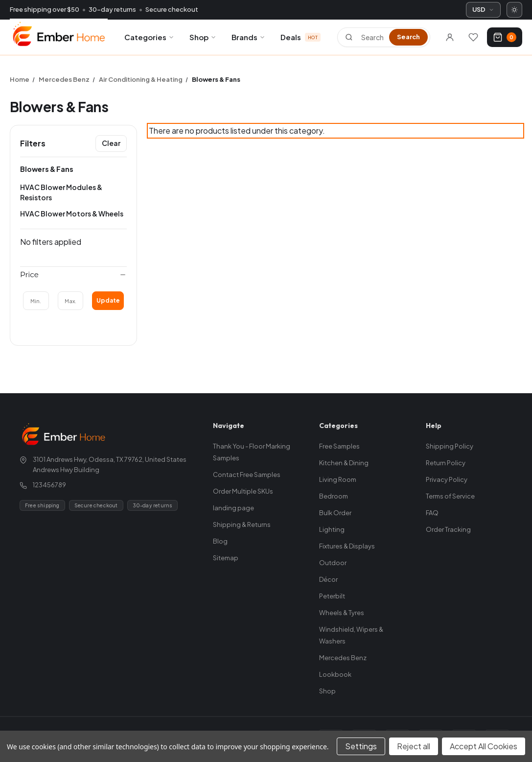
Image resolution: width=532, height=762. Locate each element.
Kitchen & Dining (344, 463)
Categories (150, 37)
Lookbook (335, 674)
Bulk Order (335, 513)
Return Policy (446, 463)
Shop (203, 37)
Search (408, 37)
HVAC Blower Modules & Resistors (61, 192)
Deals (301, 37)
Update (108, 300)
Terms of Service (450, 496)
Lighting (332, 529)
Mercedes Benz (343, 658)
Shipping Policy (450, 446)
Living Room (338, 479)
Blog (220, 541)
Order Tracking (448, 529)
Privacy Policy (447, 479)
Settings (361, 746)
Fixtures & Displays (347, 546)
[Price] (73, 275)
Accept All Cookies (484, 746)
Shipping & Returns (242, 524)
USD (483, 9)
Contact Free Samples (247, 475)
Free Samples (339, 446)
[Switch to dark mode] (514, 10)
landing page (233, 508)
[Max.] (71, 301)
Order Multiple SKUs (243, 491)
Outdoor (333, 563)
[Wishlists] (473, 37)
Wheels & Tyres (342, 613)
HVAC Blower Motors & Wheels (72, 214)
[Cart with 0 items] (505, 37)
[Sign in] (450, 37)
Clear (111, 143)
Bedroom (334, 496)
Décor (328, 579)
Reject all (414, 746)
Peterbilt (332, 596)
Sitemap (226, 558)
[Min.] (36, 301)
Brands (249, 37)
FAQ (432, 513)
